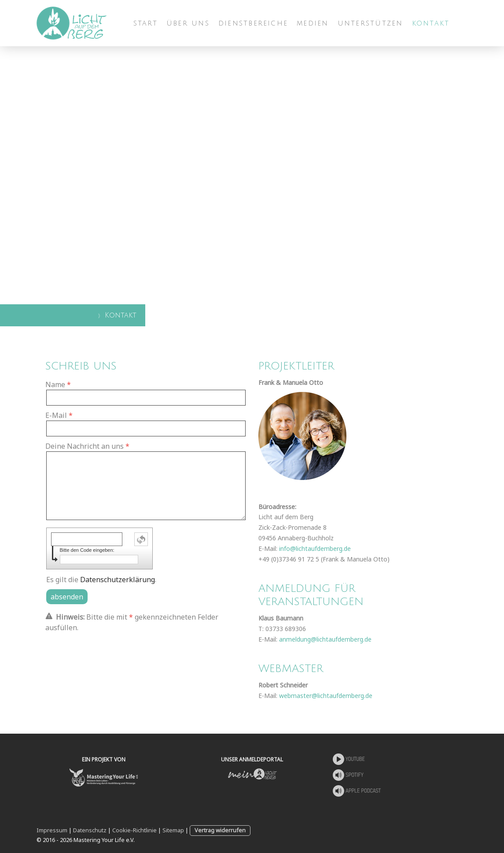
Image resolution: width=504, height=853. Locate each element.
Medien (313, 23)
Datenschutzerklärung (118, 580)
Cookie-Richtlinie (134, 830)
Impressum (52, 830)
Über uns (188, 23)
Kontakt (431, 23)
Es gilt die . (101, 580)
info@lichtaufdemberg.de (315, 548)
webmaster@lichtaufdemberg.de (326, 696)
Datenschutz (90, 830)
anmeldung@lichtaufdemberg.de (325, 639)
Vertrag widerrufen (220, 830)
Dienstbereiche (253, 23)
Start (145, 23)
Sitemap (173, 830)
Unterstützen (370, 23)
